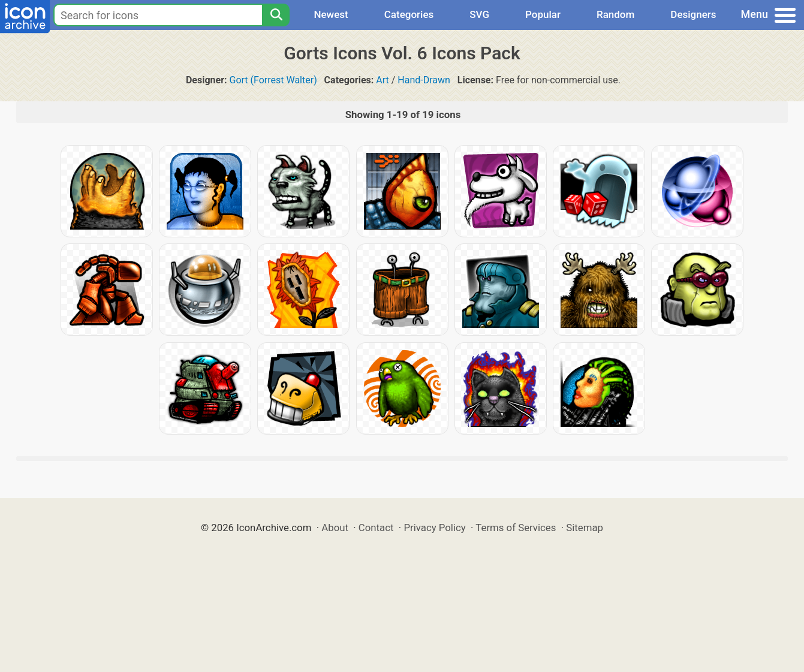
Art (382, 80)
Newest (331, 14)
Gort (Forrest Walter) (273, 80)
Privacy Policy (434, 528)
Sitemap (585, 528)
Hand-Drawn (424, 80)
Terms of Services (516, 528)
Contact (376, 528)
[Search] (276, 15)
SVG (479, 14)
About (335, 528)
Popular (543, 14)
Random (615, 14)
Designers (693, 14)
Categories (409, 14)
